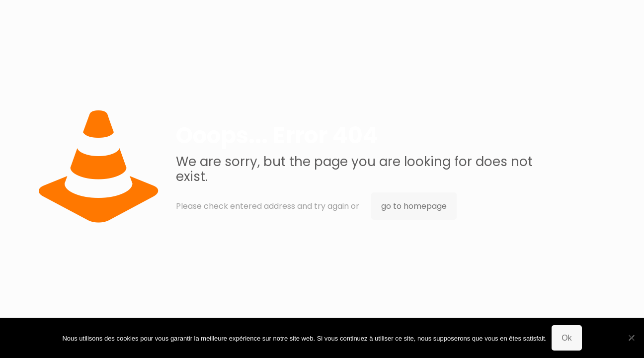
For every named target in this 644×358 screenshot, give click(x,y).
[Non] (632, 338)
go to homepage (414, 206)
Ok (566, 338)
